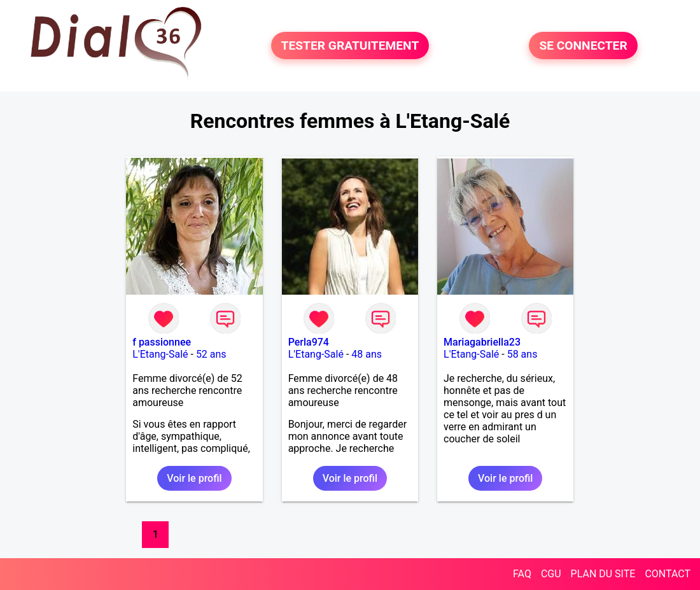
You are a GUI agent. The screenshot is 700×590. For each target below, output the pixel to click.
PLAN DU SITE (603, 574)
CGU (551, 574)
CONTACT (668, 574)
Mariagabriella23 (482, 342)
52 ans (211, 354)
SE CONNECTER (583, 46)
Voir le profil (194, 478)
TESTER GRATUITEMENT (350, 46)
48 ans (367, 354)
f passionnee (162, 342)
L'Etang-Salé (160, 354)
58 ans (522, 354)
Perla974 (309, 342)
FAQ (522, 574)
